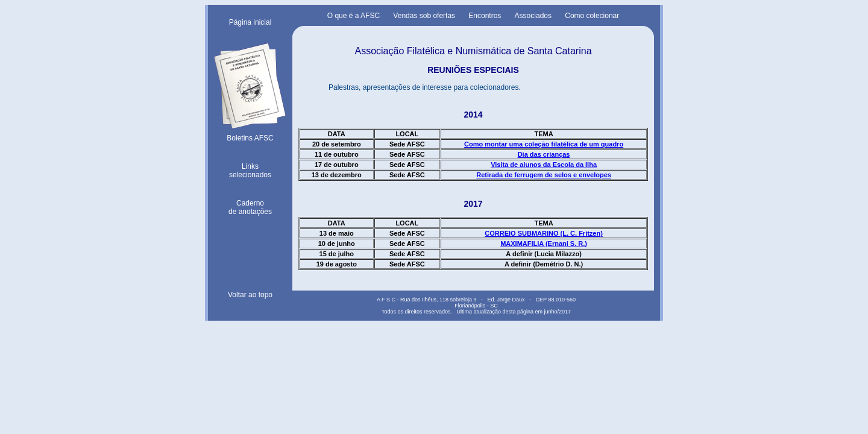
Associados (533, 16)
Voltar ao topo (250, 295)
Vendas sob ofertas (424, 16)
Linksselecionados (250, 171)
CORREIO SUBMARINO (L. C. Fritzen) (544, 233)
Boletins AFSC (250, 134)
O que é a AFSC (354, 16)
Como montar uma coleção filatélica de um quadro (544, 144)
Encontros (485, 16)
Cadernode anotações (250, 207)
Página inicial (250, 22)
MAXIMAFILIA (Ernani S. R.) (544, 244)
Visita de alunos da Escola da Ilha (544, 165)
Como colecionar (592, 16)
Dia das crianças (544, 154)
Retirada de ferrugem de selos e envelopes (544, 175)
